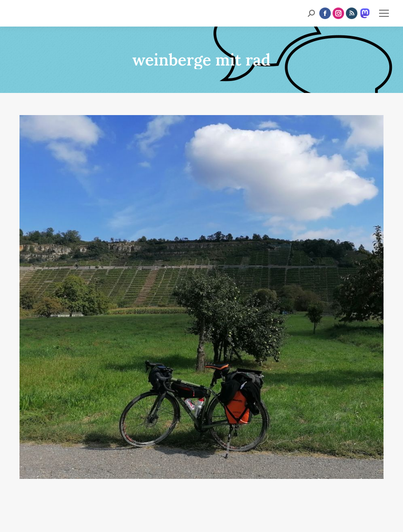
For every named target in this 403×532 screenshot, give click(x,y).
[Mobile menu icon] (384, 13)
